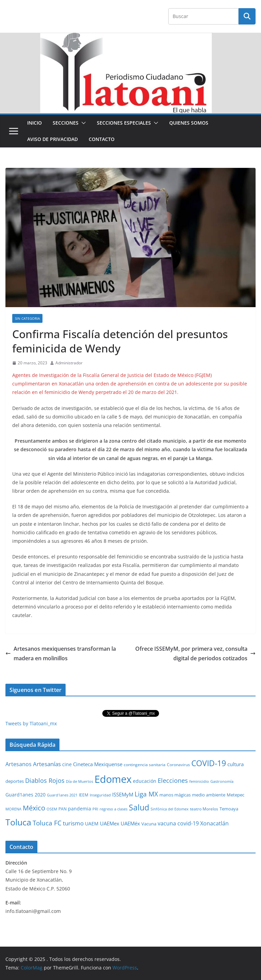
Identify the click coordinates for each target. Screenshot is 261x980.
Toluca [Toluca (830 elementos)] (18, 822)
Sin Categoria (27, 318)
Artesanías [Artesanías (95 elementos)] (47, 764)
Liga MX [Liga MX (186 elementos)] (146, 794)
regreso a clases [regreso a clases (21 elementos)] (114, 809)
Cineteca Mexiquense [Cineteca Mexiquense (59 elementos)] (98, 764)
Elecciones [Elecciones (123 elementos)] (173, 780)
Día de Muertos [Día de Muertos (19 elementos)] (80, 781)
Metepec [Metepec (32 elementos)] (236, 795)
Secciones (66, 123)
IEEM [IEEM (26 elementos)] (84, 795)
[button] (82, 123)
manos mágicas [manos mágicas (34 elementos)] (175, 795)
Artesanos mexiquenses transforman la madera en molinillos (61, 654)
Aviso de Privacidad (53, 139)
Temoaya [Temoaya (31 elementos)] (229, 809)
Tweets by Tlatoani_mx (31, 723)
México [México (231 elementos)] (34, 808)
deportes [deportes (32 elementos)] (15, 781)
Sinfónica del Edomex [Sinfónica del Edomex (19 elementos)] (170, 809)
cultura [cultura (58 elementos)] (236, 764)
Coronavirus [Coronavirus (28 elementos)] (178, 765)
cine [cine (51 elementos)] (67, 764)
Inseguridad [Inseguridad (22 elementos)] (100, 795)
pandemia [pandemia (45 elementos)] (80, 809)
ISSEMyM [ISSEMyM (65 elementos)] (123, 794)
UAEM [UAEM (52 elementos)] (92, 824)
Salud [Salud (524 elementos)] (139, 807)
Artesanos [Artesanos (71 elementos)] (19, 764)
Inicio (34, 123)
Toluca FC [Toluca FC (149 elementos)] (47, 823)
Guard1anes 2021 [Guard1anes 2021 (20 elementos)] (62, 795)
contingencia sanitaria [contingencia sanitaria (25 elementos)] (145, 765)
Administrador (69, 363)
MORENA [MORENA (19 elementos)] (13, 809)
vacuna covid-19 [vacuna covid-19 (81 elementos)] (178, 823)
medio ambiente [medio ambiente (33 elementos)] (209, 795)
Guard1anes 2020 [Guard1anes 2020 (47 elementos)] (25, 795)
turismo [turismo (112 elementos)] (73, 823)
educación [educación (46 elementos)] (145, 781)
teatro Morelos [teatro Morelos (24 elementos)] (204, 809)
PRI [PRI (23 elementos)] (95, 809)
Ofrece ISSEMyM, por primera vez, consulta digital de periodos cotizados (195, 654)
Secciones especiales (124, 123)
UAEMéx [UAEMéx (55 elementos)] (130, 823)
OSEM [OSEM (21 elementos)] (52, 809)
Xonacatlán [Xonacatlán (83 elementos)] (214, 823)
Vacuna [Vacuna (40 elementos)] (149, 824)
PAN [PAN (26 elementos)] (63, 809)
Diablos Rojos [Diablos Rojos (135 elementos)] (45, 780)
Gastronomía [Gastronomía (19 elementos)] (222, 781)
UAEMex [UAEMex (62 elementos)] (110, 823)
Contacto (102, 139)
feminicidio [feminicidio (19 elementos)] (199, 781)
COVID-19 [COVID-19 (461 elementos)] (209, 763)
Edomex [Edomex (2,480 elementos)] (113, 779)
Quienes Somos (189, 123)
